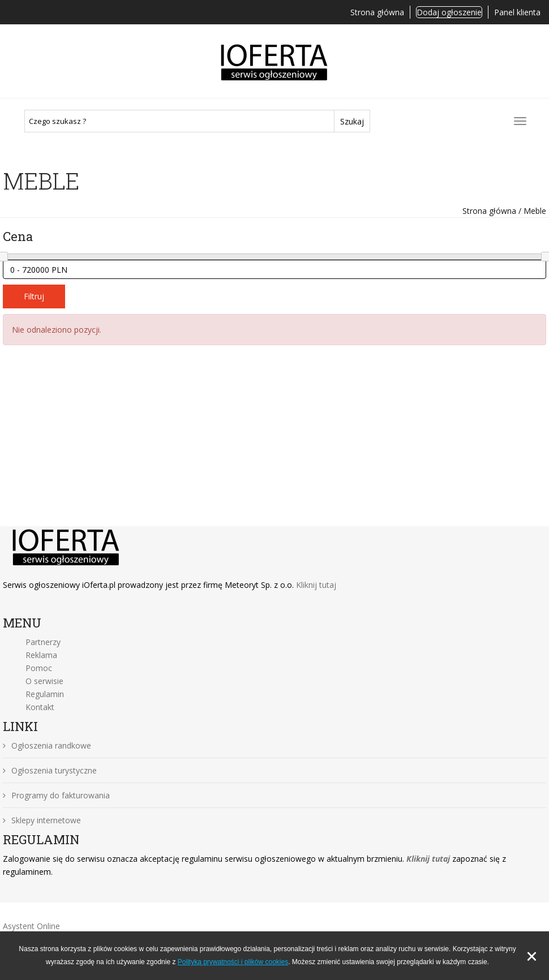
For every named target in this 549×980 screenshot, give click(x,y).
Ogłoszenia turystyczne (50, 770)
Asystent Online (31, 926)
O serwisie (44, 681)
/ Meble (531, 211)
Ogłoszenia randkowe (47, 745)
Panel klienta (517, 12)
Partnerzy (43, 642)
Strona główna (377, 12)
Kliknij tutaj (316, 585)
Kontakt (40, 707)
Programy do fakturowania (56, 795)
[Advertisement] (274, 441)
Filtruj (34, 296)
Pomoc (39, 668)
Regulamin (45, 694)
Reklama (41, 655)
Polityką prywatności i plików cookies (233, 962)
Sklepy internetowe (42, 820)
